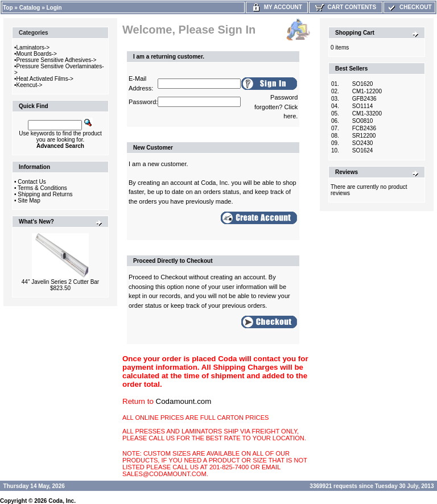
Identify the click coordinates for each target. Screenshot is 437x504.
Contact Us (32, 182)
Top (8, 8)
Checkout (409, 7)
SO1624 (363, 150)
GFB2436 (364, 99)
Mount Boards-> (37, 54)
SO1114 (363, 106)
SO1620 (363, 84)
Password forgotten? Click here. (276, 107)
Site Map (29, 201)
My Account (277, 7)
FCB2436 (364, 128)
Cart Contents (346, 7)
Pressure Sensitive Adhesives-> (57, 60)
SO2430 (363, 143)
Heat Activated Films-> (45, 79)
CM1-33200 (367, 113)
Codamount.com (184, 401)
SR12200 (364, 136)
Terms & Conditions (42, 188)
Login (54, 8)
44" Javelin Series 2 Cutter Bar (60, 282)
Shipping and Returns (45, 194)
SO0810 (363, 121)
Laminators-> (33, 47)
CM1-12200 (367, 91)
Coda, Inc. (62, 501)
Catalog (30, 8)
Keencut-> (30, 85)
